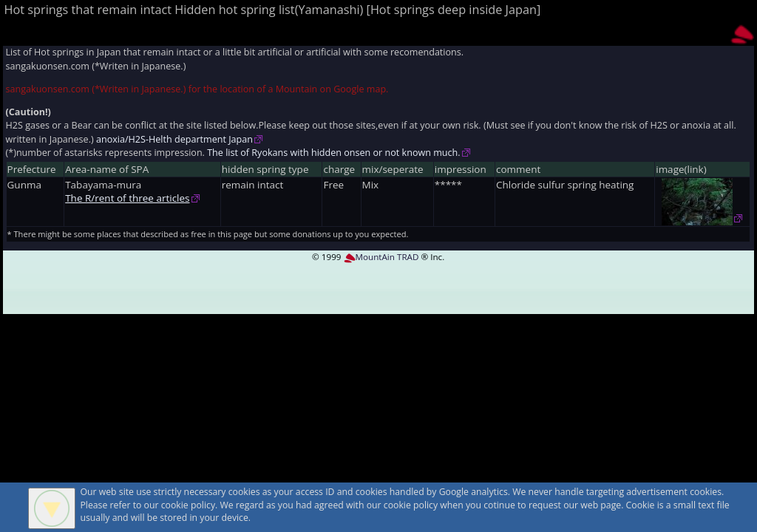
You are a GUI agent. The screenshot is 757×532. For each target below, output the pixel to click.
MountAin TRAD (381, 257)
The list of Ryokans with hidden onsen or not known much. (333, 153)
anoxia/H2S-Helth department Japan (174, 139)
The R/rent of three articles (127, 198)
